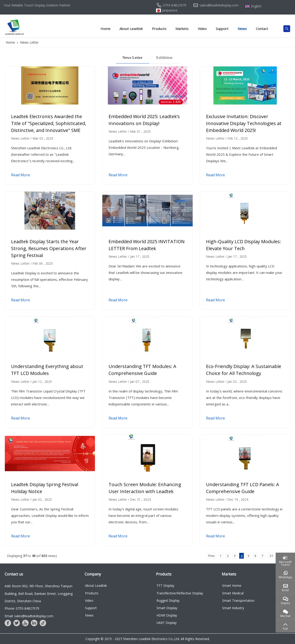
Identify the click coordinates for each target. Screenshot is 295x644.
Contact (262, 29)
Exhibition (164, 58)
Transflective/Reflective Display (180, 593)
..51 (271, 556)
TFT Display (165, 586)
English (256, 6)
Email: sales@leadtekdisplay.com (29, 616)
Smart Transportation (238, 601)
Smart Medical (233, 593)
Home (105, 29)
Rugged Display (168, 601)
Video (202, 29)
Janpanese (170, 10)
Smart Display (167, 608)
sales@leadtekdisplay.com (219, 5)
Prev (211, 556)
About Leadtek (131, 29)
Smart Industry (233, 608)
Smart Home (232, 586)
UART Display (167, 623)
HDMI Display (167, 615)
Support (222, 29)
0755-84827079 (175, 5)
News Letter (133, 58)
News (242, 29)
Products (159, 29)
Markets (182, 29)
